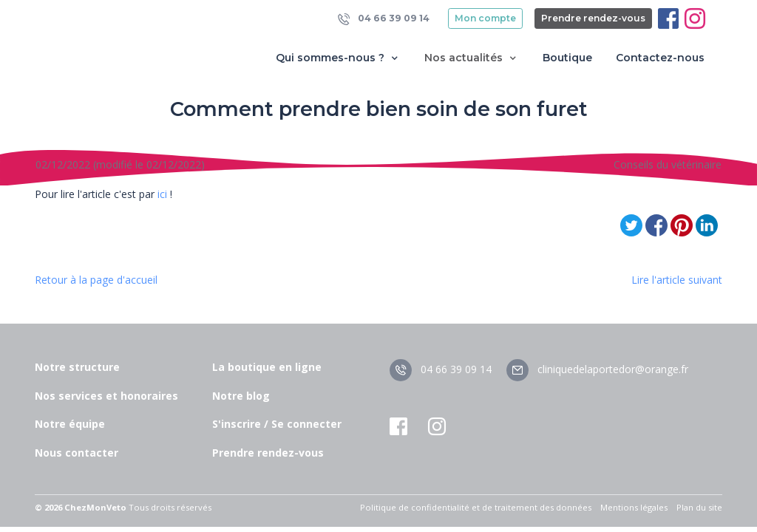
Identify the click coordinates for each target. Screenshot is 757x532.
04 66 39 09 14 (384, 19)
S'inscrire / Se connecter (277, 424)
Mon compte (485, 18)
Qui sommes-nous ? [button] (338, 58)
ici (161, 194)
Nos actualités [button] (472, 58)
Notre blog (241, 396)
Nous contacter (77, 453)
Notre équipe (70, 424)
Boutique (567, 58)
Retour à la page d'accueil (96, 280)
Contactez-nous (660, 58)
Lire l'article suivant (677, 280)
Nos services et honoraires (106, 396)
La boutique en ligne (267, 367)
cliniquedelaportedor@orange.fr (597, 369)
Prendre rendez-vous (593, 18)
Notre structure (77, 367)
